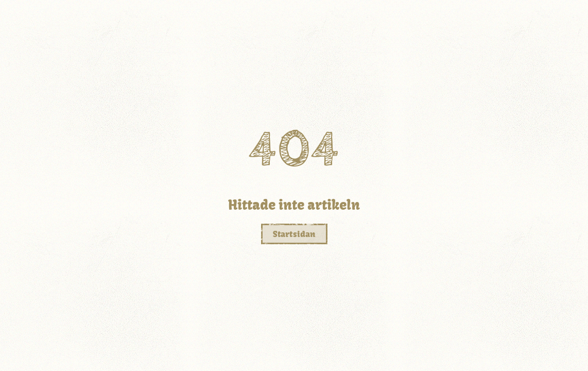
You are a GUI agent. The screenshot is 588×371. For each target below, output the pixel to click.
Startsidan (294, 234)
